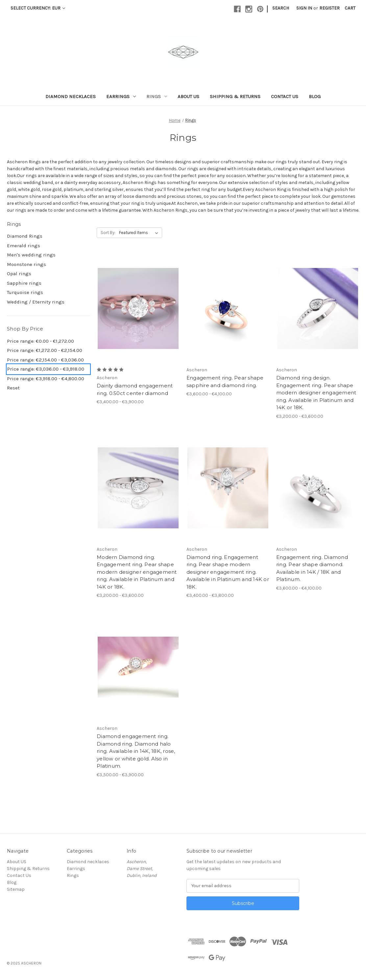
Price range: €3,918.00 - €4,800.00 (46, 379)
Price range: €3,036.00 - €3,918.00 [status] (46, 369)
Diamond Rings (25, 236)
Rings (157, 96)
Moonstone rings (26, 264)
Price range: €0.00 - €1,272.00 (40, 341)
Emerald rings (24, 246)
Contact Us (285, 96)
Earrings (121, 96)
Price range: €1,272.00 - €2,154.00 (45, 350)
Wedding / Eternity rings (36, 302)
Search (281, 8)
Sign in (304, 8)
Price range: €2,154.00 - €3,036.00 (45, 360)
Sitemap (16, 889)
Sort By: (108, 233)
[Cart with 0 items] (350, 8)
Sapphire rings (24, 283)
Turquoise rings (25, 292)
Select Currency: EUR (38, 8)
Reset (13, 388)
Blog (315, 96)
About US (188, 96)
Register (329, 8)
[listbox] (140, 233)
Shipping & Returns (235, 96)
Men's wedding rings (31, 255)
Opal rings (19, 274)
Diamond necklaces (71, 96)
